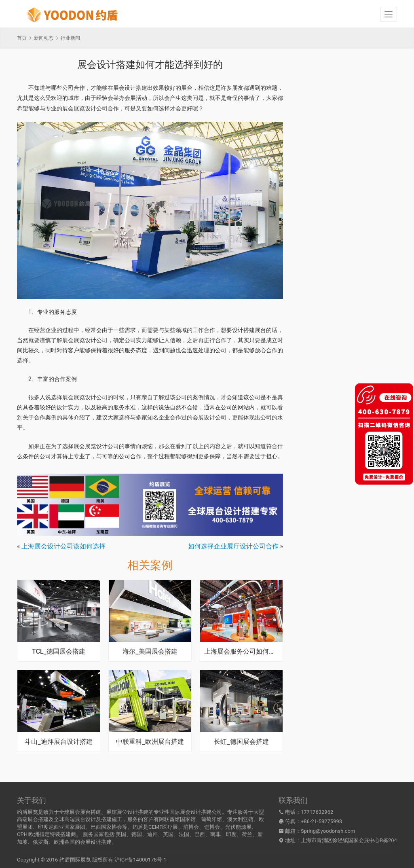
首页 (22, 38)
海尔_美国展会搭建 (150, 652)
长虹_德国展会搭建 (241, 742)
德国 (137, 834)
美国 (121, 834)
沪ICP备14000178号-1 (140, 860)
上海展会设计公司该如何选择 (63, 546)
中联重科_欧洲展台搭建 (150, 742)
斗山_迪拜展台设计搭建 (58, 742)
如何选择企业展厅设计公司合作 (233, 546)
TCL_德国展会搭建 (59, 652)
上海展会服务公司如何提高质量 (241, 652)
